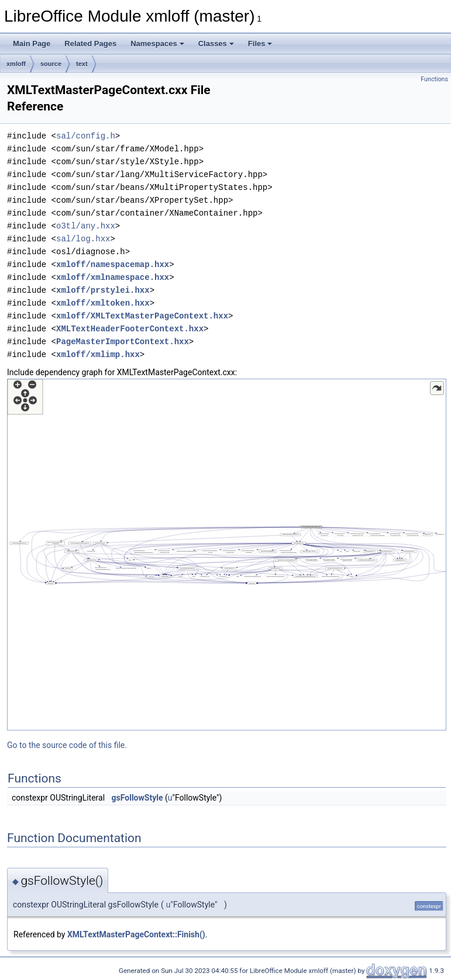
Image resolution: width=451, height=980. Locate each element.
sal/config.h (86, 136)
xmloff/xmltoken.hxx (103, 303)
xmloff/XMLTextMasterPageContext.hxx (142, 316)
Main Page (32, 44)
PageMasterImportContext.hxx (123, 342)
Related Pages (90, 44)
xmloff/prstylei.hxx (103, 290)
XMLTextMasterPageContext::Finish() (136, 934)
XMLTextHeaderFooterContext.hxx (130, 329)
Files (260, 44)
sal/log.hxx (83, 239)
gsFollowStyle (137, 798)
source (51, 64)
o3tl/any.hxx (86, 226)
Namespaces (157, 44)
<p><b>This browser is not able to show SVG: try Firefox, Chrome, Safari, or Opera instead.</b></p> (227, 555)
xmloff (16, 64)
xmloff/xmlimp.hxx (98, 354)
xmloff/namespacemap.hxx (113, 264)
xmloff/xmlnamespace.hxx (113, 277)
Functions (434, 79)
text (82, 64)
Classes (216, 44)
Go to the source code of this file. (67, 745)
